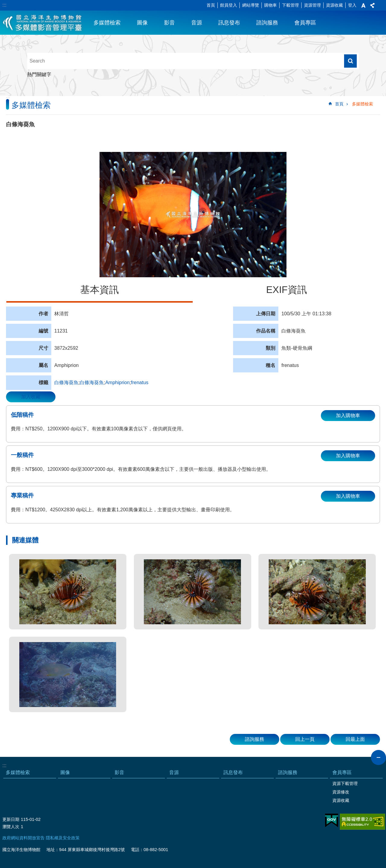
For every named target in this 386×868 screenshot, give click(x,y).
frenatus (140, 383)
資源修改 (341, 792)
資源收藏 (334, 5)
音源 (197, 23)
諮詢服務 (267, 23)
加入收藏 (31, 397)
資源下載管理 (345, 783)
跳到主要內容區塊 (3, 3)
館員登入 (229, 5)
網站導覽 (251, 5)
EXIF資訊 (286, 290)
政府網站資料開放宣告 (24, 838)
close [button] (378, 757)
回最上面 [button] (355, 739)
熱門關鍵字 (39, 74)
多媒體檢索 (107, 23)
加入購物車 (348, 415)
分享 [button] (372, 5)
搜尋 (350, 61)
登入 (352, 5)
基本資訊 (100, 290)
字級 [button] (363, 5)
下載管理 (290, 5)
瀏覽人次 (11, 827)
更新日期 (11, 819)
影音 (169, 23)
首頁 (211, 5)
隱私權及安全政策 (63, 838)
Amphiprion (117, 383)
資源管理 (312, 5)
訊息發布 (229, 23)
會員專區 (305, 23)
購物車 (271, 5)
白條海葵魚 (66, 383)
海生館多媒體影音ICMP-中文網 (43, 23)
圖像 (142, 23)
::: (4, 5)
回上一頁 (305, 739)
